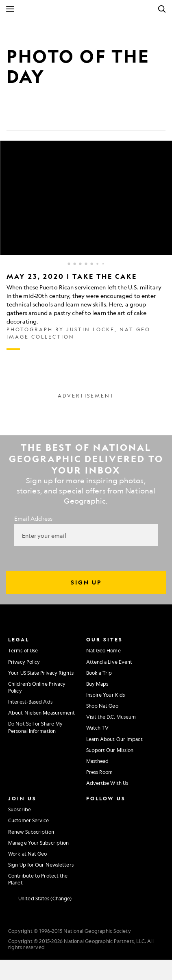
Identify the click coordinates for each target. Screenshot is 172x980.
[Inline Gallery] (86, 245)
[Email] (52, 118)
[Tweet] (33, 118)
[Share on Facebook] (13, 118)
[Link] (72, 118)
